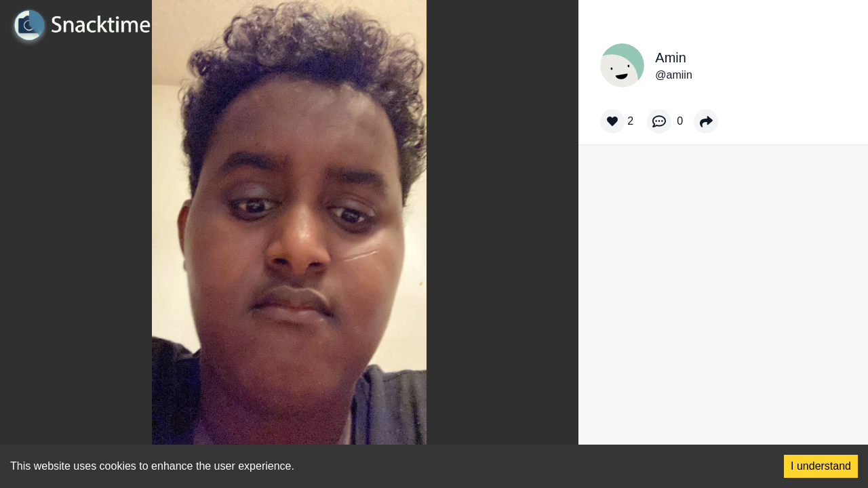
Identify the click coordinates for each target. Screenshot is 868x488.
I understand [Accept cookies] (821, 466)
